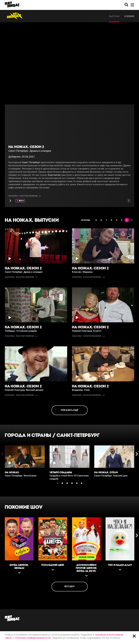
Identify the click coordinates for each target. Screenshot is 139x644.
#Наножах (13, 196)
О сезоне (129, 16)
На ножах (44, 188)
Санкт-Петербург (78, 435)
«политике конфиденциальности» (33, 638)
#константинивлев (29, 196)
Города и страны (28, 435)
